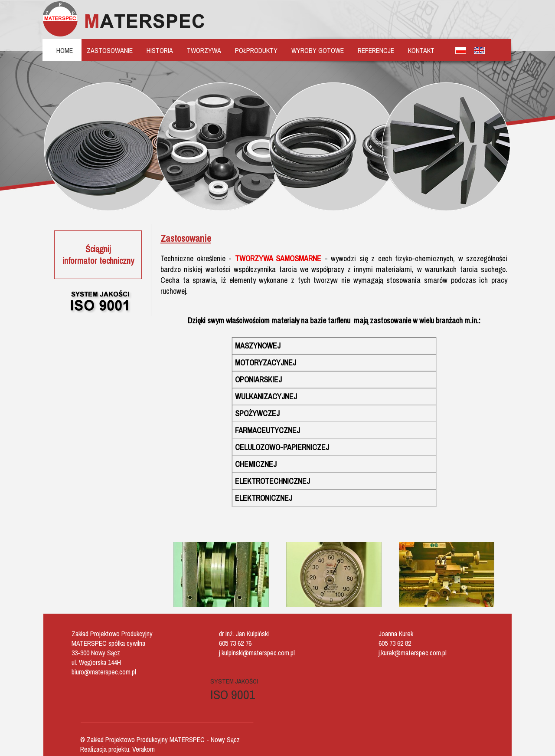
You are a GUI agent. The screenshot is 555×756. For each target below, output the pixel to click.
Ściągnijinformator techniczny (98, 255)
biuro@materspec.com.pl (104, 672)
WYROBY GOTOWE (318, 50)
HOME (65, 50)
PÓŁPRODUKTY (256, 50)
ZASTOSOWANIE (110, 50)
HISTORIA (160, 50)
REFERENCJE (376, 50)
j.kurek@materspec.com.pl (413, 653)
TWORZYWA (204, 50)
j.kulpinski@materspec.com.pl (257, 653)
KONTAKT (421, 50)
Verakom (144, 749)
